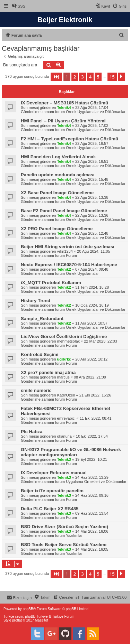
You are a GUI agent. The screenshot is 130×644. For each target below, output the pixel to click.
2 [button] (75, 77)
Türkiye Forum (63, 617)
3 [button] (82, 77)
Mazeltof (42, 620)
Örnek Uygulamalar (82, 273)
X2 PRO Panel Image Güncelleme (57, 229)
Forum (71, 255)
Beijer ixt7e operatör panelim (52, 491)
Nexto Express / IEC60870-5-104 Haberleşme (69, 265)
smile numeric (36, 390)
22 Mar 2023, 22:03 (100, 341)
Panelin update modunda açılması (58, 175)
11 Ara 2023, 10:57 (91, 323)
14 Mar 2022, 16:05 (92, 549)
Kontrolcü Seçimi (40, 354)
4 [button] (90, 77)
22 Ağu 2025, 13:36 (92, 215)
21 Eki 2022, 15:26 (95, 395)
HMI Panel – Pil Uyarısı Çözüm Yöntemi (63, 121)
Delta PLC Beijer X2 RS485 (50, 509)
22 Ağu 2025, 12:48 (92, 233)
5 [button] (98, 77)
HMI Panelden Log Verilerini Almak (58, 157)
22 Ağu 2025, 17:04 (92, 108)
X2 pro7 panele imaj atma (48, 372)
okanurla (64, 436)
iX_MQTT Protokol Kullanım (51, 283)
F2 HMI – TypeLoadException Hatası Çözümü (70, 139)
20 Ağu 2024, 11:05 (93, 251)
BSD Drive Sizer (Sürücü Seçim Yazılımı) (64, 527)
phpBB (28, 609)
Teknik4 (64, 108)
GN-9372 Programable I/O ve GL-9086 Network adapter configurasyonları (71, 452)
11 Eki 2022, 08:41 (96, 418)
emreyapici (66, 418)
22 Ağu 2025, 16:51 (92, 161)
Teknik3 (64, 459)
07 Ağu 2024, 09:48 (92, 269)
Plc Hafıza (32, 432)
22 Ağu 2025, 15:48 (92, 179)
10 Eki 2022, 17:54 (92, 436)
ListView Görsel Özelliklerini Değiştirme (64, 337)
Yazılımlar (74, 535)
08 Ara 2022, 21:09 (90, 377)
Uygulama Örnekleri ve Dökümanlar (96, 482)
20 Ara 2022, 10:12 (91, 359)
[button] (56, 77)
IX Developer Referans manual (54, 473)
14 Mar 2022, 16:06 (92, 531)
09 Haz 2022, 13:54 (92, 513)
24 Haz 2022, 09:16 (92, 495)
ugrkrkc (64, 359)
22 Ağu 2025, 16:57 (92, 143)
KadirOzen (66, 395)
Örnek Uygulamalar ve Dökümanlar (96, 112)
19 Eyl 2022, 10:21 (91, 459)
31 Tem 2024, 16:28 (92, 287)
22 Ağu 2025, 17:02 (92, 125)
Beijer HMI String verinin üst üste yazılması (68, 247)
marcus (63, 377)
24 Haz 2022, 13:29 (92, 477)
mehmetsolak (68, 341)
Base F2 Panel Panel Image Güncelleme (64, 211)
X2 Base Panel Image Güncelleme (57, 193)
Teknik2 (64, 269)
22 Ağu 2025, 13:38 (92, 197)
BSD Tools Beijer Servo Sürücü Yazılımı (64, 545)
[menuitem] (18, 6)
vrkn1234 (65, 251)
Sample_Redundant (42, 319)
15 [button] (112, 77)
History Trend (36, 301)
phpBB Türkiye (36, 617)
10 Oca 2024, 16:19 (92, 305)
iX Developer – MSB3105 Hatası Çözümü (64, 103)
